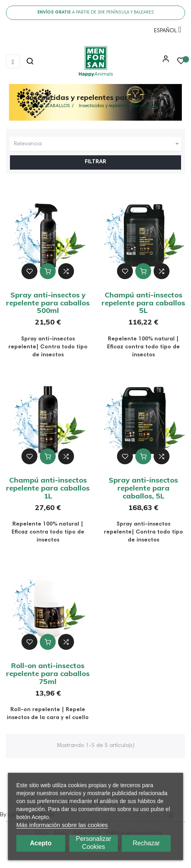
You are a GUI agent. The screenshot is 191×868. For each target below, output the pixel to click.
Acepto (41, 843)
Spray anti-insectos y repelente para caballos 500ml (48, 303)
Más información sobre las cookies (62, 825)
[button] (164, 62)
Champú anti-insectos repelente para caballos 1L (48, 488)
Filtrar (95, 162)
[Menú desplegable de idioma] (166, 32)
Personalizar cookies (94, 843)
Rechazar (146, 843)
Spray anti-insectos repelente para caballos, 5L (143, 488)
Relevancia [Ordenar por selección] (97, 144)
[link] (95, 61)
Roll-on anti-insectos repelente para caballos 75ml (48, 673)
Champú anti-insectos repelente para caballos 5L (143, 303)
